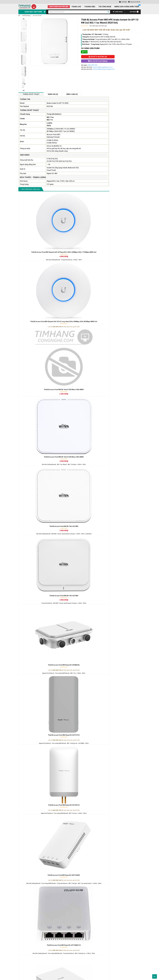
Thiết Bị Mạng (26, 15)
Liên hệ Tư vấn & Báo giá (98, 57)
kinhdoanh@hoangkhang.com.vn (102, 67)
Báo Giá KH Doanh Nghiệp (98, 61)
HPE (93, 34)
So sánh (85, 52)
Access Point (37, 15)
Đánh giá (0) (53, 94)
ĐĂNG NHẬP (118, 12)
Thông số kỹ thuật (31, 94)
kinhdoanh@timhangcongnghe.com (104, 69)
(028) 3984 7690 (92, 65)
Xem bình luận (103, 26)
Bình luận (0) (72, 94)
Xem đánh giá (93, 26)
